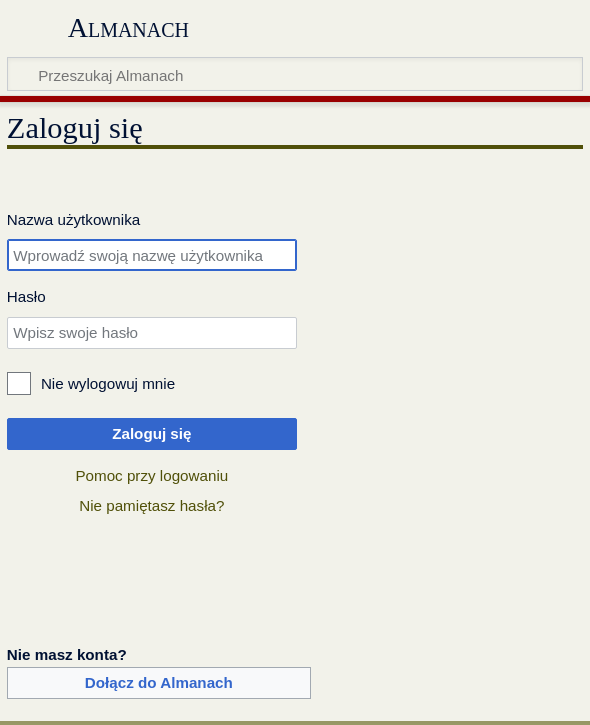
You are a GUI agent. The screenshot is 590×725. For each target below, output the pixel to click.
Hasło (26, 296)
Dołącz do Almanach (159, 682)
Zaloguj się (151, 433)
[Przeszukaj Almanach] (295, 74)
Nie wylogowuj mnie (108, 383)
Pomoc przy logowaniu (151, 475)
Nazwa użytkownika (73, 219)
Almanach (128, 27)
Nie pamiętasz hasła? (151, 505)
